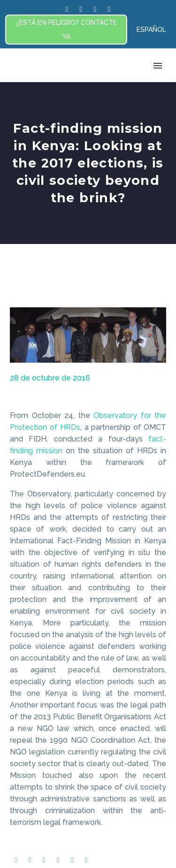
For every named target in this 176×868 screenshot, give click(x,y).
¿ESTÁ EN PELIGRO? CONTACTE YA (66, 30)
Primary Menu (158, 66)
